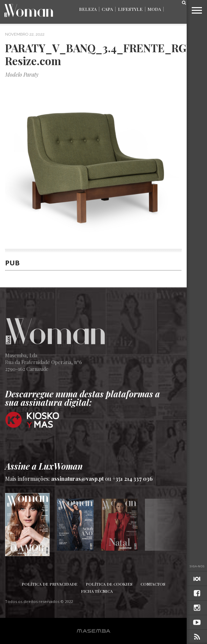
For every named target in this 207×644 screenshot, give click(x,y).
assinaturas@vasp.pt (77, 479)
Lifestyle (130, 9)
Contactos (153, 584)
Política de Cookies (109, 584)
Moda (154, 9)
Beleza (88, 9)
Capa (107, 9)
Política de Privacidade (50, 584)
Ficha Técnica (97, 591)
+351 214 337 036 (133, 479)
